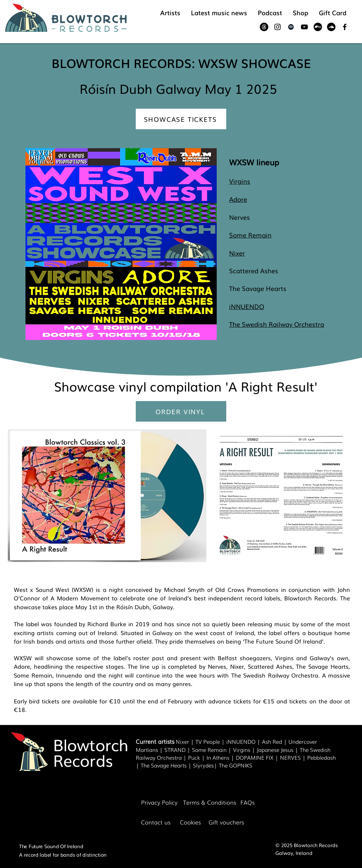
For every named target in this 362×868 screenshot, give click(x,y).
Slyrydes (203, 765)
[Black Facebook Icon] (345, 27)
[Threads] (264, 27)
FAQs (247, 802)
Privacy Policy (159, 802)
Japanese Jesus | (278, 749)
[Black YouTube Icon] (304, 27)
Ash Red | (275, 741)
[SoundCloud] (331, 27)
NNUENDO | (245, 741)
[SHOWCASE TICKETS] (181, 119)
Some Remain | (212, 749)
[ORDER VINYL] (181, 411)
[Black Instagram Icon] (278, 27)
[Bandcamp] (318, 27)
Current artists (155, 741)
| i (224, 741)
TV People (208, 741)
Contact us (156, 822)
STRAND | (178, 749)
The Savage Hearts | (167, 765)
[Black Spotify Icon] (291, 27)
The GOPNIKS (236, 765)
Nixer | (186, 741)
